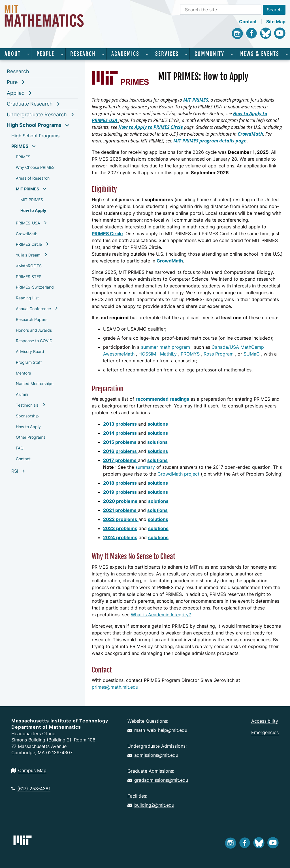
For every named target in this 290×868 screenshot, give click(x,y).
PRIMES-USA (28, 223)
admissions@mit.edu (153, 755)
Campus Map (29, 770)
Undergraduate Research (37, 114)
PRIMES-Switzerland (35, 287)
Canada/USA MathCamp (238, 347)
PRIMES (20, 146)
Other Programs (31, 437)
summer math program (166, 347)
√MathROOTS (29, 266)
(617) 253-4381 (31, 789)
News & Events (260, 54)
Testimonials (27, 405)
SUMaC (252, 354)
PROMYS (190, 354)
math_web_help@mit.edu (157, 730)
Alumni (22, 394)
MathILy (168, 354)
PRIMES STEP (29, 277)
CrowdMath (27, 234)
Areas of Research (33, 178)
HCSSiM (147, 354)
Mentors (23, 373)
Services (167, 54)
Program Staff (29, 362)
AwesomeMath (119, 354)
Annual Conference (33, 309)
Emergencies (265, 732)
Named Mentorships (35, 383)
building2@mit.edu (151, 805)
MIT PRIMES (27, 189)
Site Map (276, 22)
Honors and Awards (34, 330)
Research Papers (32, 319)
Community (209, 54)
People (45, 54)
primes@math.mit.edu (115, 687)
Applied (16, 93)
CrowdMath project (179, 474)
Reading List (27, 298)
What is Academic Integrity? (161, 615)
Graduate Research (30, 104)
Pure (12, 82)
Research (83, 54)
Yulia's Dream (28, 255)
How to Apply (33, 210)
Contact (248, 22)
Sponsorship (27, 416)
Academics (125, 54)
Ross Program (219, 354)
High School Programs (34, 125)
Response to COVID (34, 341)
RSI (15, 471)
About (13, 54)
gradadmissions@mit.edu (158, 780)
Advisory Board (30, 351)
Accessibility (265, 721)
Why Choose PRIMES (35, 167)
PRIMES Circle (29, 244)
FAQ (20, 448)
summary (146, 467)
